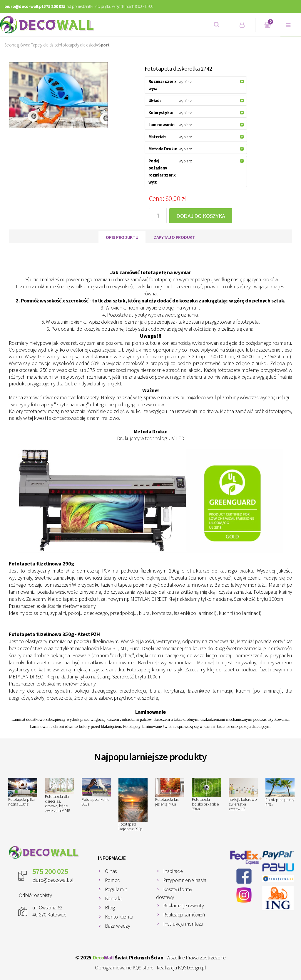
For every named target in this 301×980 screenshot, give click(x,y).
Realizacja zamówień (184, 915)
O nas (111, 871)
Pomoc (112, 880)
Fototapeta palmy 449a (280, 792)
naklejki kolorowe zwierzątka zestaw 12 (243, 795)
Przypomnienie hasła (185, 880)
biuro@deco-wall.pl (53, 880)
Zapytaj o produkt (174, 237)
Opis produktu (122, 237)
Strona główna (17, 45)
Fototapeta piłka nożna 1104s (23, 792)
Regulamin (116, 889)
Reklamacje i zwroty (184, 905)
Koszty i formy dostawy (174, 893)
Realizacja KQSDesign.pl (181, 967)
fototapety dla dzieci (78, 45)
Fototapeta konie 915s (96, 792)
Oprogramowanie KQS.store (124, 967)
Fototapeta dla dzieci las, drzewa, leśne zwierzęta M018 (60, 796)
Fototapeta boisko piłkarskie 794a (206, 795)
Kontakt (113, 898)
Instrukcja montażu (183, 924)
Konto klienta (119, 917)
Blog (110, 907)
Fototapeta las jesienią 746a (170, 792)
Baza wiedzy (118, 926)
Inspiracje (173, 871)
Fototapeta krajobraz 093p (133, 805)
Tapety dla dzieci (45, 45)
